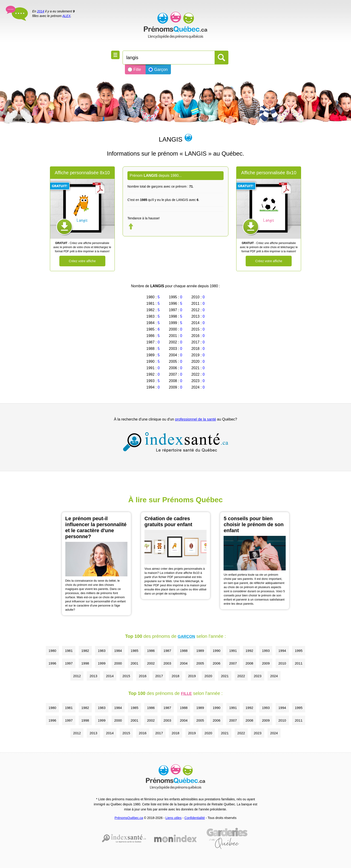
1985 (134, 651)
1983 (102, 651)
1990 (217, 651)
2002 (151, 663)
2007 (233, 663)
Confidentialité (195, 818)
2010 (282, 663)
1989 (200, 651)
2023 (257, 676)
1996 (52, 663)
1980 (52, 651)
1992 (249, 651)
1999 (102, 663)
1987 (167, 651)
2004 (184, 663)
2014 (41, 11)
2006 (217, 663)
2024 (274, 676)
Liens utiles (173, 818)
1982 (85, 651)
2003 (167, 663)
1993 (266, 651)
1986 (151, 651)
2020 (208, 676)
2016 (143, 676)
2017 (159, 676)
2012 (77, 676)
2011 (299, 663)
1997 (69, 663)
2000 (118, 663)
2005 (200, 663)
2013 (93, 676)
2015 (126, 676)
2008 (249, 663)
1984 (118, 651)
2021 (225, 676)
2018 (175, 676)
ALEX (66, 16)
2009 (266, 663)
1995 (299, 651)
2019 (192, 676)
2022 (241, 676)
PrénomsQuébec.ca (129, 818)
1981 (69, 651)
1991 (233, 651)
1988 (184, 651)
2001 (134, 663)
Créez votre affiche (82, 261)
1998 (85, 663)
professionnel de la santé (196, 419)
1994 (282, 651)
